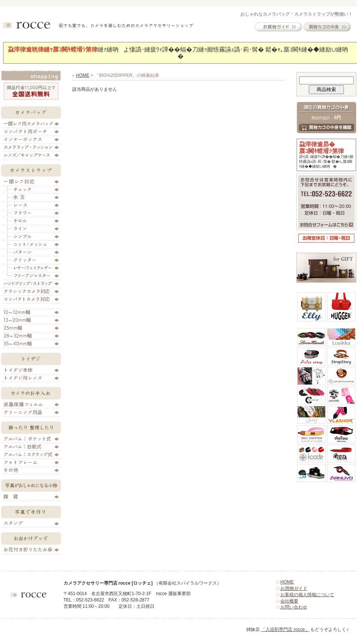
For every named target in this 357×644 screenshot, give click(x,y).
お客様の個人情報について (307, 595)
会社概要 (289, 601)
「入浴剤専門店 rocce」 (285, 629)
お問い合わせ (294, 607)
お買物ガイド (294, 588)
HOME (83, 75)
